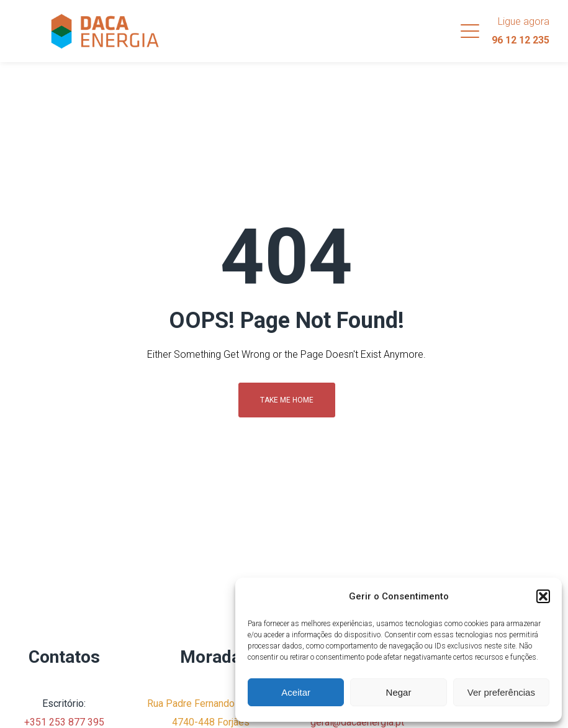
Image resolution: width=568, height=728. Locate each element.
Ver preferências (501, 692)
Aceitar (296, 692)
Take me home (287, 400)
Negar (399, 692)
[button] (543, 596)
